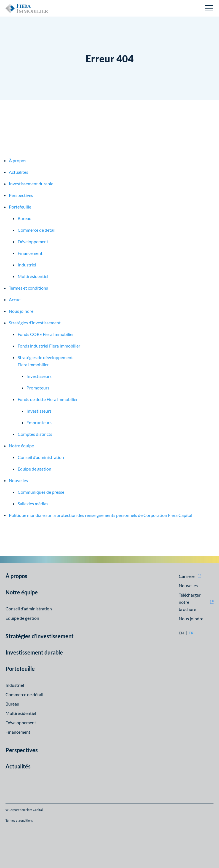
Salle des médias (33, 504)
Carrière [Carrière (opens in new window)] (187, 576)
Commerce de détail (37, 230)
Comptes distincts (35, 434)
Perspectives (21, 195)
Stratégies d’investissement (35, 323)
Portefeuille (20, 207)
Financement (30, 253)
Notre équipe (21, 446)
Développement (33, 241)
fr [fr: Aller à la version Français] (191, 633)
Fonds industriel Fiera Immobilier (49, 346)
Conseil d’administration (41, 457)
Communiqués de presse (41, 492)
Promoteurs (38, 388)
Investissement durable (31, 184)
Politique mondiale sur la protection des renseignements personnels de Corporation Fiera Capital (101, 515)
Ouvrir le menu (209, 8)
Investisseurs (39, 376)
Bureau (25, 218)
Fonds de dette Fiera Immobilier (48, 399)
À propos (18, 160)
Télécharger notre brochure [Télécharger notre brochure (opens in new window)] (190, 602)
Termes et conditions (28, 288)
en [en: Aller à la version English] (181, 633)
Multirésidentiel (33, 276)
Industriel (27, 265)
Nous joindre (21, 311)
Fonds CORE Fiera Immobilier (46, 334)
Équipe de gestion (34, 469)
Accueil (16, 299)
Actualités (18, 172)
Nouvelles (18, 480)
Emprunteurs (39, 422)
